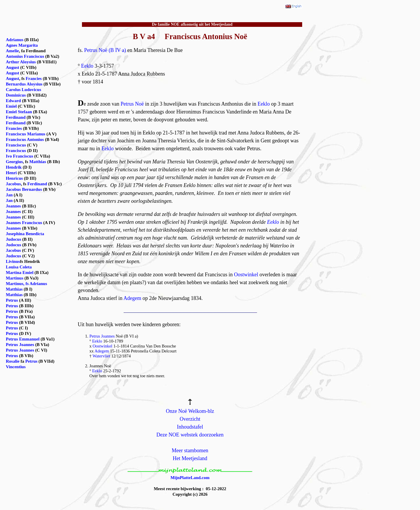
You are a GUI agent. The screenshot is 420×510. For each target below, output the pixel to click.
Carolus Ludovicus (23, 90)
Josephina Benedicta (25, 234)
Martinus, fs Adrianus (26, 284)
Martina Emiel (20, 273)
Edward (13, 101)
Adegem (132, 298)
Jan (9, 195)
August (13, 67)
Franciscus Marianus (26, 134)
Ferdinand (16, 117)
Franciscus (16, 145)
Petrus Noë (132, 104)
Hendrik (14, 167)
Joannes (13, 206)
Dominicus (16, 95)
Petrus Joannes (102, 336)
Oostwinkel (246, 275)
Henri (11, 173)
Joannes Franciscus (24, 223)
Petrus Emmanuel (23, 339)
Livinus (13, 261)
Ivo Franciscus (20, 156)
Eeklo (87, 66)
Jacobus (13, 184)
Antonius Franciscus (25, 56)
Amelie (12, 51)
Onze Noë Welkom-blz (190, 411)
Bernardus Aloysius (24, 84)
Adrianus (15, 40)
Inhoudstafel (190, 427)
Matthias (38, 162)
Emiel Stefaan (19, 112)
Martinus (15, 278)
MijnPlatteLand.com (190, 478)
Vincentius (16, 367)
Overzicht (190, 419)
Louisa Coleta (19, 267)
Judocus (14, 239)
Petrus (12, 300)
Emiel (11, 106)
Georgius (14, 162)
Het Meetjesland (190, 458)
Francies (34, 78)
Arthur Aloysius (21, 62)
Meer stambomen (190, 450)
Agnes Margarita (22, 45)
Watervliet (101, 356)
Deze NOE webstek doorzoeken (190, 435)
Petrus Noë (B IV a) (105, 50)
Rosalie (13, 361)
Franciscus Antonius (25, 139)
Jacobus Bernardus (24, 189)
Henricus (14, 178)
